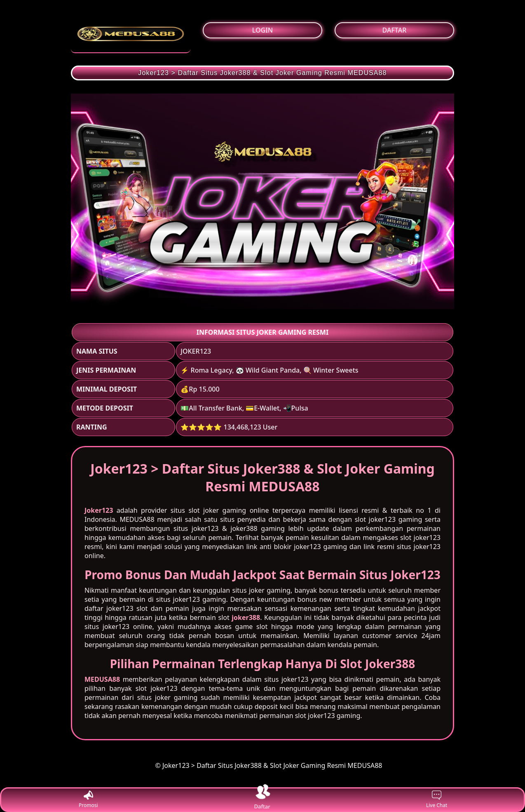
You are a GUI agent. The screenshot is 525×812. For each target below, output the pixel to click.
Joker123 (99, 510)
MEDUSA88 (102, 679)
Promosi (88, 800)
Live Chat (437, 800)
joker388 (246, 617)
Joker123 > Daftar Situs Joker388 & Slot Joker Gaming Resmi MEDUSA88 (262, 73)
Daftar (262, 799)
